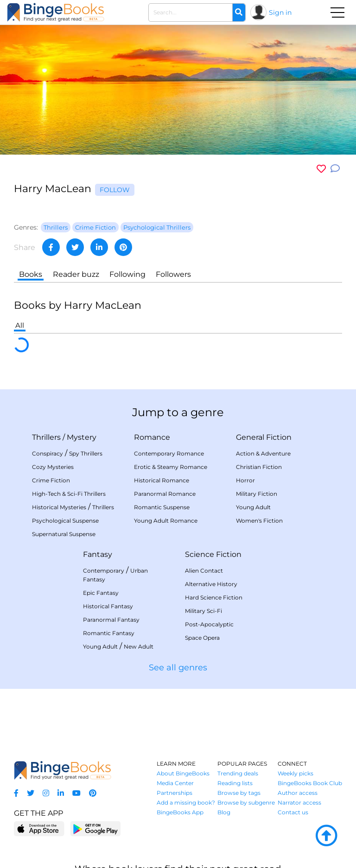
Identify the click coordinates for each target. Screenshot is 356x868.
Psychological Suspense (65, 521)
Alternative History (211, 584)
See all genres (178, 668)
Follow (115, 190)
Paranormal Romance (165, 494)
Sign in (280, 12)
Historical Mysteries (59, 507)
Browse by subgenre (246, 802)
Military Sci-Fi (203, 611)
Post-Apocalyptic (209, 624)
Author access (298, 793)
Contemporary (104, 571)
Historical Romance (162, 480)
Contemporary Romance (169, 453)
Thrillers (46, 437)
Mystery (82, 437)
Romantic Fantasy (109, 633)
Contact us (293, 812)
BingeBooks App (180, 812)
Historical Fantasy (108, 606)
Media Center (175, 783)
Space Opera (202, 638)
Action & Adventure (263, 453)
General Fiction (264, 437)
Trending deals (238, 773)
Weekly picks (296, 773)
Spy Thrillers (86, 453)
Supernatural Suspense (64, 534)
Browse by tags (239, 793)
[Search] (239, 12)
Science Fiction (213, 554)
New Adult (139, 646)
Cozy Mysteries (53, 467)
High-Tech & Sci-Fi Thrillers (69, 494)
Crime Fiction (51, 480)
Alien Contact (204, 571)
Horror (245, 480)
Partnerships (175, 793)
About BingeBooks (183, 773)
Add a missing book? (186, 802)
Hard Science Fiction (214, 597)
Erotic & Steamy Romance (171, 467)
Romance (152, 437)
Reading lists (235, 783)
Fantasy (98, 554)
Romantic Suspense (162, 507)
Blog (224, 812)
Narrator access (299, 802)
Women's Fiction (259, 521)
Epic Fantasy (101, 593)
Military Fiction (257, 494)
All (20, 325)
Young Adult (253, 507)
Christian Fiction (259, 467)
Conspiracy (48, 453)
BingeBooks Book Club (310, 783)
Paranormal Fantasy (111, 620)
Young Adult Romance (166, 521)
